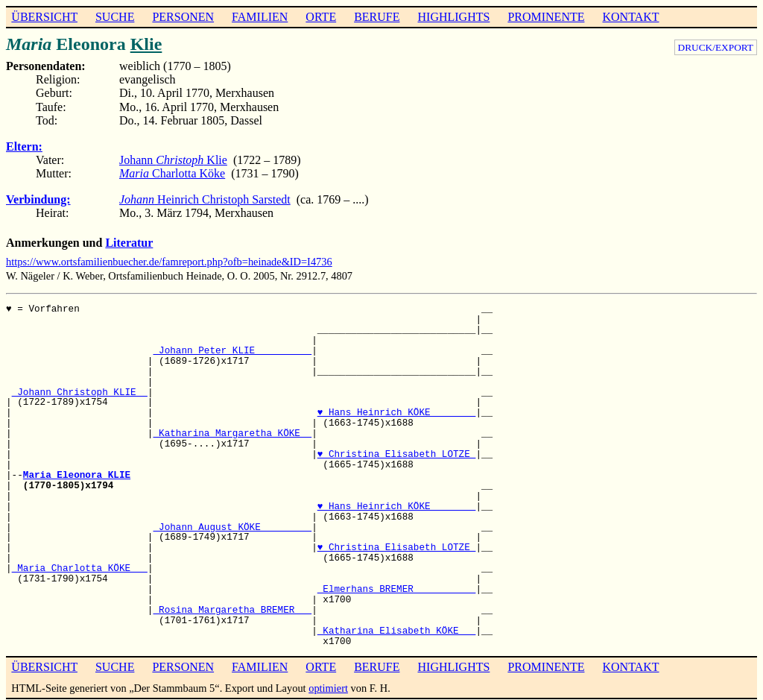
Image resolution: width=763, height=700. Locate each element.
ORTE (321, 17)
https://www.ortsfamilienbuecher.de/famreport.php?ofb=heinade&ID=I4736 (169, 262)
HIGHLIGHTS (454, 17)
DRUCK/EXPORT (716, 47)
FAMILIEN (260, 17)
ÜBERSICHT (44, 17)
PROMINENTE (546, 17)
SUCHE (115, 17)
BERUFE (377, 17)
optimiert (328, 688)
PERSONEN (183, 17)
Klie (146, 44)
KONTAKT (630, 17)
